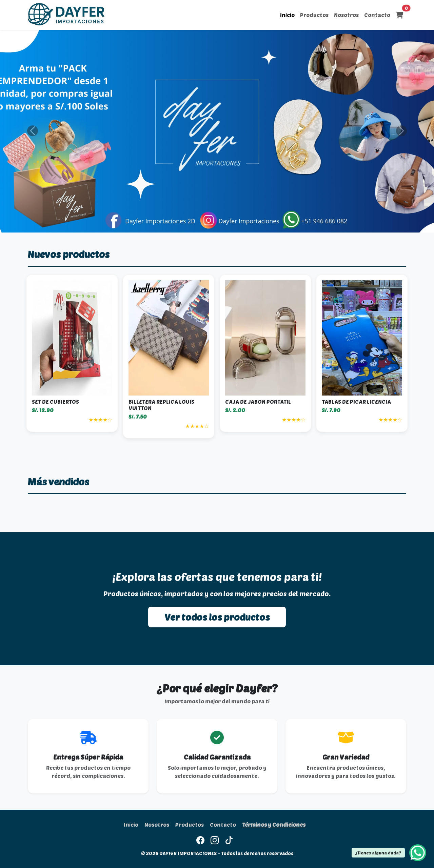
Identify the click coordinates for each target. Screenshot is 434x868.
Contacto (377, 15)
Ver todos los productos (217, 617)
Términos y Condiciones (274, 824)
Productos (314, 15)
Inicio (287, 15)
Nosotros (346, 15)
